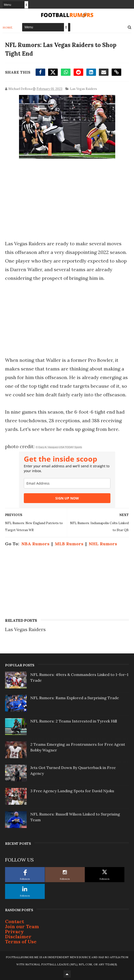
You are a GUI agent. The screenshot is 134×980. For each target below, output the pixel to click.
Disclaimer (18, 936)
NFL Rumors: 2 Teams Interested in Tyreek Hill (74, 721)
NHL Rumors (103, 544)
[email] (67, 483)
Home (8, 27)
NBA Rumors (35, 544)
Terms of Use (21, 942)
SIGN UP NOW (67, 498)
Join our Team (22, 926)
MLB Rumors (69, 544)
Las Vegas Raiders (83, 89)
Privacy (14, 931)
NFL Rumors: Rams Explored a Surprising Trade (75, 698)
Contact (15, 921)
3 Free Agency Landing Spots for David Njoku (72, 791)
